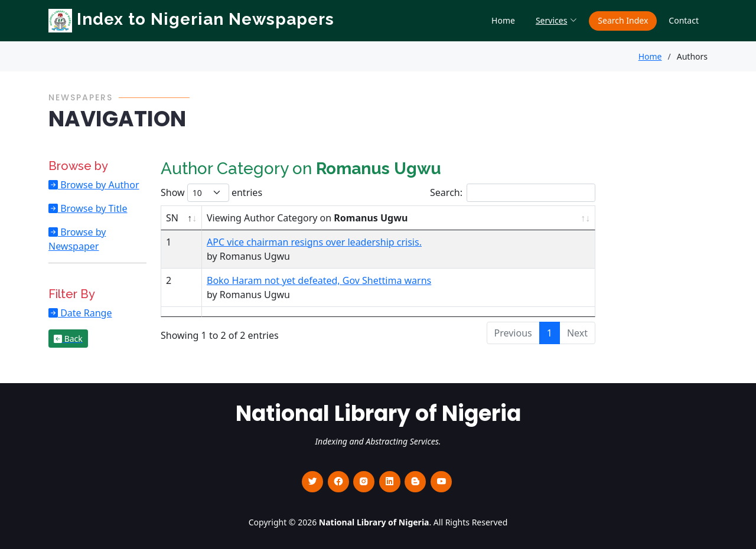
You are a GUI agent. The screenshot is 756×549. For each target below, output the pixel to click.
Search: (513, 193)
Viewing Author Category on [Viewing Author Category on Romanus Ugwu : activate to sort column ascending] (307, 218)
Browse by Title (92, 208)
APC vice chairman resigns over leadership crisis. (314, 242)
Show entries (211, 193)
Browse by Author (99, 185)
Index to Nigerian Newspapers (191, 19)
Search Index (623, 20)
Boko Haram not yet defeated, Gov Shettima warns (319, 280)
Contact (684, 20)
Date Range (85, 313)
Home (503, 20)
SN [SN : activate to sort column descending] (172, 218)
